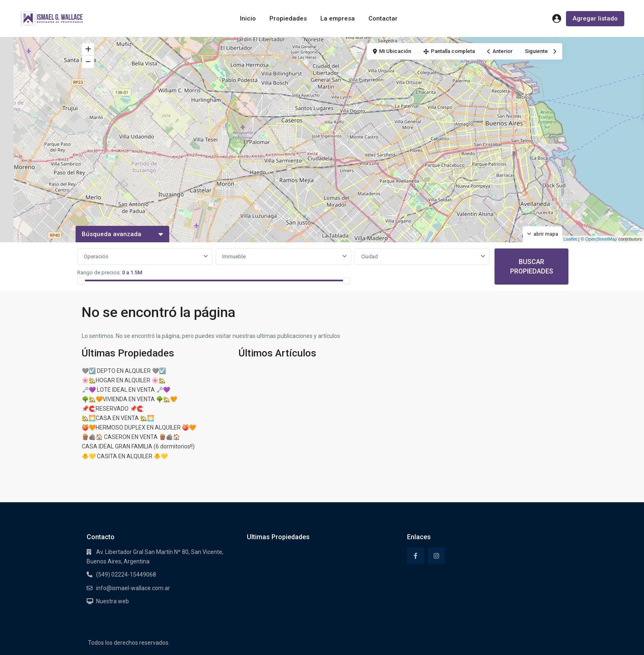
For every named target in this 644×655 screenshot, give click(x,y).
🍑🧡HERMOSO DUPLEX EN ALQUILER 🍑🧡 (139, 427)
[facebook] (415, 556)
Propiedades (288, 18)
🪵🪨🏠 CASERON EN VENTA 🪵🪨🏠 (131, 437)
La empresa (338, 18)
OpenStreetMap (601, 239)
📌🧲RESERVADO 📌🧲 (113, 409)
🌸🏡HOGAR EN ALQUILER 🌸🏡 (124, 380)
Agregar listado (595, 18)
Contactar (383, 18)
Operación (96, 256)
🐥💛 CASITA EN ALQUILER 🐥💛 (125, 456)
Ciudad (369, 256)
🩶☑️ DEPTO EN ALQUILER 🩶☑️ (124, 371)
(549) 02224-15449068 (126, 575)
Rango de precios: (99, 272)
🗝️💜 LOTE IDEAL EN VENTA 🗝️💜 (126, 390)
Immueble (234, 256)
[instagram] (436, 556)
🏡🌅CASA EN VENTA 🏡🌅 (118, 418)
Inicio (248, 18)
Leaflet (567, 239)
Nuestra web (113, 601)
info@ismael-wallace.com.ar (133, 588)
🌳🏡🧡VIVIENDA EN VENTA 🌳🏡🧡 (129, 399)
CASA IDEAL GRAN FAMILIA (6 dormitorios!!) (138, 446)
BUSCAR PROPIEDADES (532, 267)
